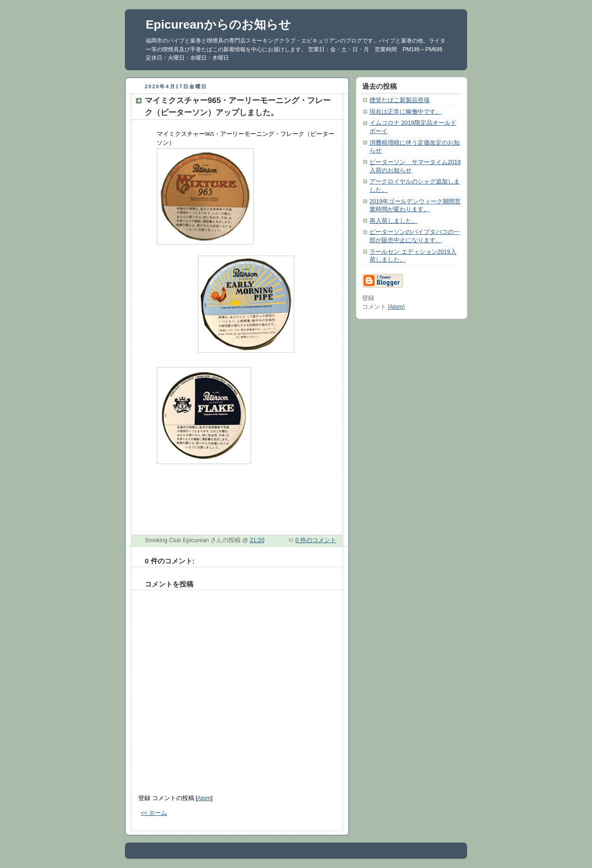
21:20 (257, 540)
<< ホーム (154, 813)
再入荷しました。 (394, 221)
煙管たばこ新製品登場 (400, 100)
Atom (204, 798)
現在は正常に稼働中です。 (406, 112)
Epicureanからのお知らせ (218, 24)
